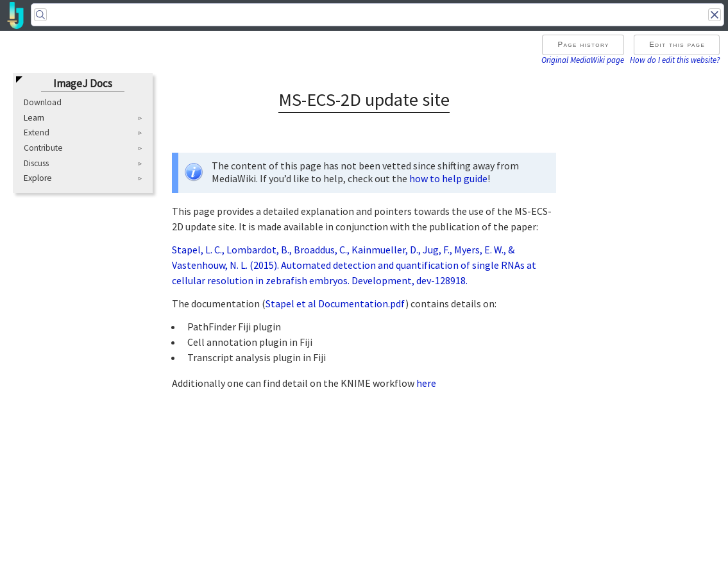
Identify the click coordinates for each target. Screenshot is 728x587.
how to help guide (448, 178)
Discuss (36, 163)
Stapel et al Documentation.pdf (335, 303)
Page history (583, 44)
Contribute (43, 148)
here (426, 383)
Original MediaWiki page (583, 60)
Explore (38, 178)
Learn (34, 118)
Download (43, 102)
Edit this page (677, 44)
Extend (37, 132)
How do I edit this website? (675, 60)
